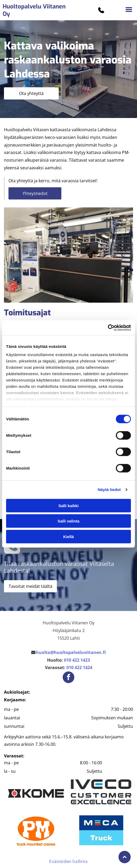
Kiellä (68, 537)
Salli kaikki (69, 506)
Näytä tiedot (109, 490)
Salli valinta (69, 521)
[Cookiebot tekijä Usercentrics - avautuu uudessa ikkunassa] (108, 328)
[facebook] (68, 678)
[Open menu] (129, 10)
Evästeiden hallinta (68, 861)
